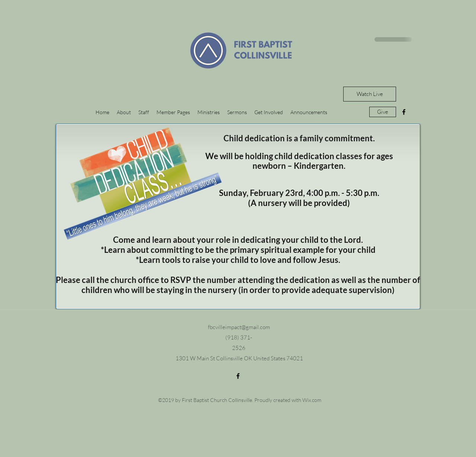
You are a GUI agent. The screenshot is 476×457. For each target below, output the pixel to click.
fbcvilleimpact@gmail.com (239, 327)
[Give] (383, 112)
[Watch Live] (370, 94)
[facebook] (404, 112)
